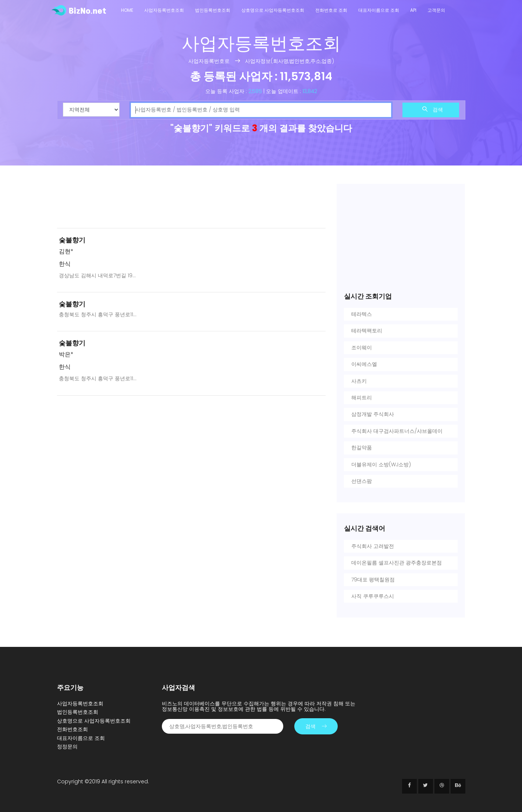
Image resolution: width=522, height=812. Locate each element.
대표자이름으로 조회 (379, 10)
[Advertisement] (191, 203)
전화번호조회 (72, 729)
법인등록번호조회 (213, 10)
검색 (433, 110)
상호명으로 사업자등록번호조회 (273, 10)
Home (127, 10)
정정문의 (67, 747)
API (413, 10)
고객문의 (436, 10)
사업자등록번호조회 (164, 10)
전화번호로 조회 (331, 10)
